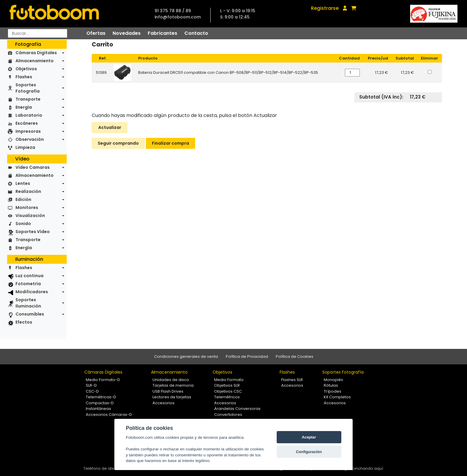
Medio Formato (229, 380)
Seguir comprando (118, 143)
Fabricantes (162, 33)
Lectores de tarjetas (172, 397)
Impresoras (28, 131)
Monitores (27, 207)
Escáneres (27, 123)
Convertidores (228, 415)
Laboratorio (29, 115)
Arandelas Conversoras (237, 409)
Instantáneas (98, 409)
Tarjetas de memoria (173, 385)
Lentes (23, 183)
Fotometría (28, 284)
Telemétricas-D (101, 397)
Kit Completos (337, 397)
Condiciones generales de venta (186, 356)
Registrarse (325, 8)
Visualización (30, 216)
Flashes (24, 77)
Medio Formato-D (103, 380)
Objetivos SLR (227, 385)
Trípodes (333, 391)
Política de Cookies (295, 356)
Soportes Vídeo (33, 232)
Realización (28, 191)
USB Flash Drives (168, 391)
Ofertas (96, 33)
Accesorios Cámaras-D (109, 415)
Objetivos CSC (228, 391)
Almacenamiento (35, 61)
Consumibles (30, 314)
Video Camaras (33, 167)
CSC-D (92, 391)
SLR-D (91, 385)
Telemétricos (227, 397)
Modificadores (32, 292)
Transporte (28, 99)
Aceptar (309, 437)
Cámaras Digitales (36, 53)
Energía (24, 107)
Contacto (196, 33)
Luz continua (29, 276)
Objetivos (26, 69)
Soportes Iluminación (28, 303)
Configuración (309, 452)
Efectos (24, 322)
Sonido (23, 224)
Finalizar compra (171, 143)
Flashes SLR (292, 380)
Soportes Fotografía (28, 88)
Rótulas (331, 385)
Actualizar (110, 127)
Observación (30, 139)
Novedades (127, 33)
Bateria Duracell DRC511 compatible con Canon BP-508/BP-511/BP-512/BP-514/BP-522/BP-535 (228, 72)
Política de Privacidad (247, 356)
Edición (23, 199)
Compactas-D (100, 403)
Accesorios (164, 403)
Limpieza (25, 147)
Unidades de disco (171, 380)
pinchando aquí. (368, 468)
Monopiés (333, 380)
